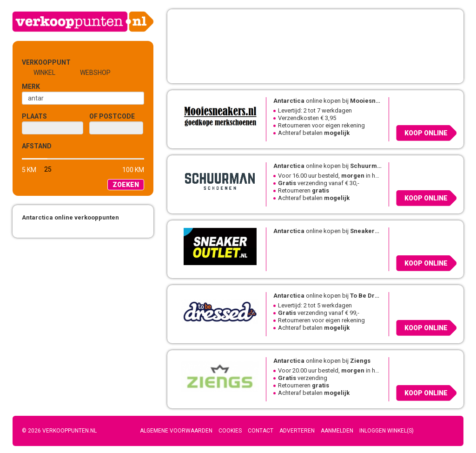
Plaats (34, 116)
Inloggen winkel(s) (387, 431)
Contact (261, 431)
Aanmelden (337, 431)
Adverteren (297, 431)
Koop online (426, 133)
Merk (31, 87)
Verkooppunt (37, 62)
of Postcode (112, 116)
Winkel (44, 73)
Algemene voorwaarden (176, 431)
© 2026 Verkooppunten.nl (59, 431)
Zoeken (126, 185)
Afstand (37, 146)
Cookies (230, 431)
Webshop (95, 73)
